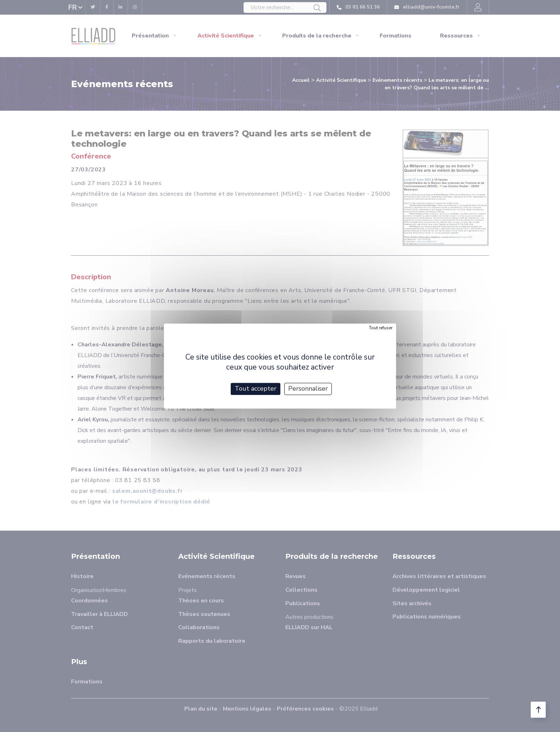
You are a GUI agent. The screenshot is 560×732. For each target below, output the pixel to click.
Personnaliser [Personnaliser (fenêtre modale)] (308, 388)
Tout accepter (256, 388)
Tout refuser (381, 328)
